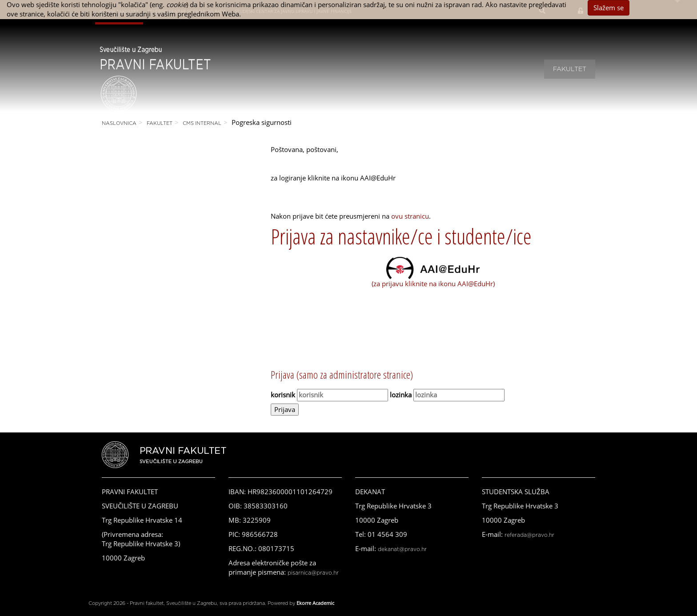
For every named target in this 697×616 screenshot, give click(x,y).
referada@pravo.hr (529, 535)
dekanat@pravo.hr (402, 549)
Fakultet (570, 69)
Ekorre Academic (315, 603)
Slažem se (609, 8)
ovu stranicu (410, 216)
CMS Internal (202, 123)
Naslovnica (119, 123)
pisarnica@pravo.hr (313, 573)
